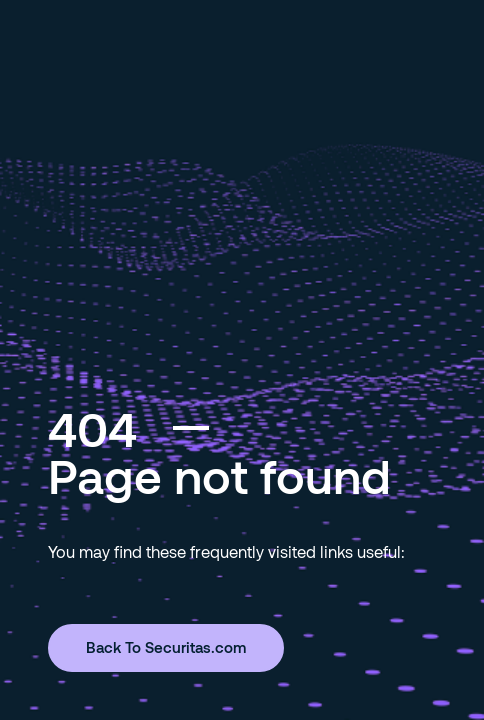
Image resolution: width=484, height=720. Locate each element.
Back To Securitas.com (166, 647)
